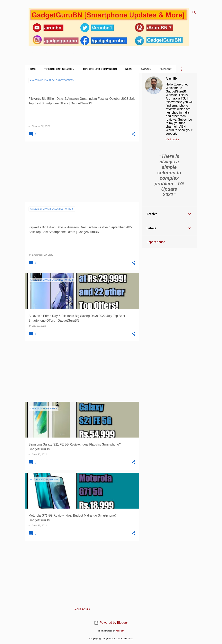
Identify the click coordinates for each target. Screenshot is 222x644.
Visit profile (172, 139)
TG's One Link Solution (59, 69)
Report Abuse (156, 242)
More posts (82, 609)
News (129, 69)
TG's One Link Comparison (100, 69)
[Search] (194, 12)
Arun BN (172, 78)
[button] (133, 134)
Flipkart (166, 69)
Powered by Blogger (111, 623)
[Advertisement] (81, 172)
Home (32, 69)
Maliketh (120, 631)
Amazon (146, 69)
